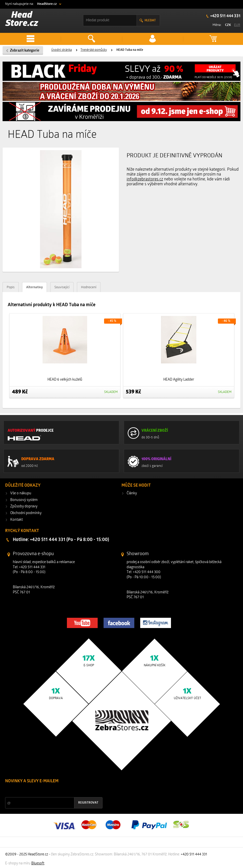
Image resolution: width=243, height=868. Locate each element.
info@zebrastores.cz (145, 179)
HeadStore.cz (47, 4)
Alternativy (34, 287)
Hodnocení (89, 287)
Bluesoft (38, 864)
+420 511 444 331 (225, 16)
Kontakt (17, 520)
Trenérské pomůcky (94, 50)
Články (132, 493)
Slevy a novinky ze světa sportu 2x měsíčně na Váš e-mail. (49, 791)
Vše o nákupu (21, 493)
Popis (11, 287)
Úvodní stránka (62, 50)
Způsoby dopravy (24, 507)
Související (62, 287)
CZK (228, 25)
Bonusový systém (24, 500)
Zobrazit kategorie (25, 51)
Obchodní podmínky (26, 513)
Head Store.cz (22, 20)
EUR (237, 25)
